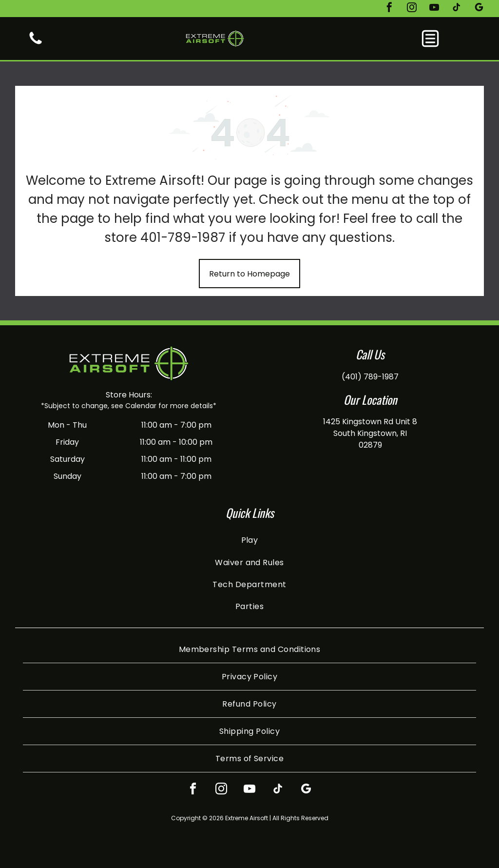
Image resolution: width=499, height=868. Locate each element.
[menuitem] (250, 540)
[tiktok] (457, 9)
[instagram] (412, 9)
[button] (430, 39)
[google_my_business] (479, 9)
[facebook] (389, 9)
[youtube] (434, 9)
